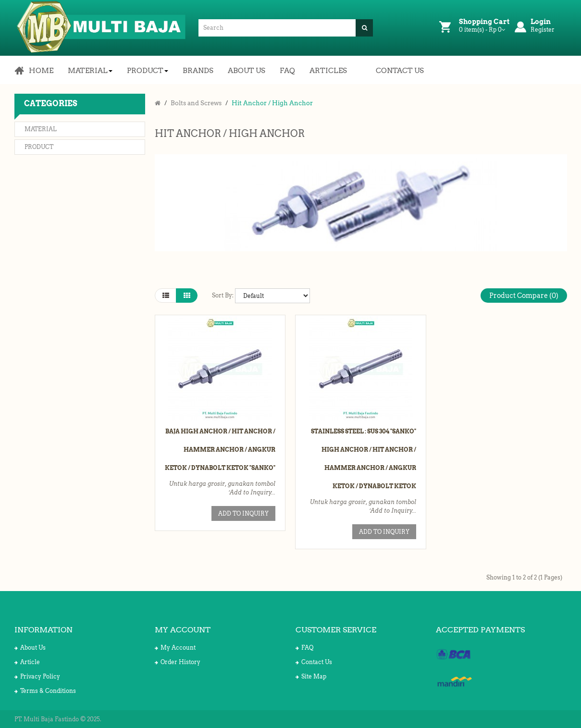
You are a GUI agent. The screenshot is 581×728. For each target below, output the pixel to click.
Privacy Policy (37, 676)
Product (39, 147)
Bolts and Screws (196, 103)
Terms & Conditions (45, 691)
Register (543, 30)
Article (27, 662)
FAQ (304, 648)
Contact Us (314, 662)
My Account (175, 648)
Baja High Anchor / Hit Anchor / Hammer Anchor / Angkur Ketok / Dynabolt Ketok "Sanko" (220, 450)
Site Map (311, 676)
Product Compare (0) (524, 296)
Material (41, 129)
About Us (30, 648)
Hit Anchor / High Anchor (272, 103)
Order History (178, 662)
